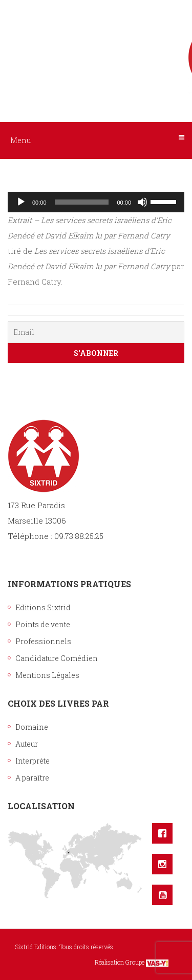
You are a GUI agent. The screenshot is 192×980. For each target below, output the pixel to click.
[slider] (82, 202)
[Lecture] (21, 202)
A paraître (32, 778)
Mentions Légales (47, 675)
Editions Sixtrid (43, 607)
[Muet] (142, 202)
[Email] (96, 332)
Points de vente (43, 624)
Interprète (33, 761)
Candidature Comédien (57, 658)
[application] (96, 202)
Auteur (27, 744)
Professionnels (43, 641)
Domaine (32, 727)
